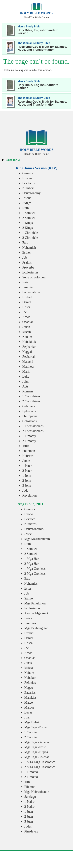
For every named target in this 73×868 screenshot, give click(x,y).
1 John (27, 476)
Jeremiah (28, 287)
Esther (26, 252)
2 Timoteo (31, 777)
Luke (26, 376)
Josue (28, 534)
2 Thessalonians (33, 431)
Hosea (26, 307)
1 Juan (29, 811)
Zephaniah (29, 347)
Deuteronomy (31, 193)
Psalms (27, 262)
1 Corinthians (31, 396)
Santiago (30, 797)
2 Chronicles (31, 238)
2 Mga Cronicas (35, 574)
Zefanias (30, 683)
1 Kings (27, 223)
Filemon (30, 787)
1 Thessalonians (33, 426)
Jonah (26, 327)
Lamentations (31, 292)
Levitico (30, 519)
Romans (28, 391)
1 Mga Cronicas (35, 569)
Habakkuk (29, 342)
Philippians (30, 416)
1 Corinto (31, 732)
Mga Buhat (32, 722)
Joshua (27, 198)
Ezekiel (27, 297)
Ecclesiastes (30, 272)
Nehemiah (29, 248)
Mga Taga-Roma (36, 727)
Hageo (29, 688)
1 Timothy (29, 436)
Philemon (29, 451)
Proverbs (28, 267)
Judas (28, 826)
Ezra (25, 243)
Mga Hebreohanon (37, 792)
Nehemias (31, 583)
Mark (26, 371)
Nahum (27, 337)
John (25, 381)
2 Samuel (28, 218)
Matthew (28, 366)
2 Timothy (29, 441)
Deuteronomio (34, 529)
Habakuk (30, 678)
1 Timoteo (31, 772)
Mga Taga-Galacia (37, 742)
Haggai (27, 352)
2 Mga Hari (32, 564)
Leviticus (28, 183)
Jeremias (30, 623)
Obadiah (28, 322)
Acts (25, 386)
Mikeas (29, 668)
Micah (26, 332)
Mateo (29, 702)
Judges (27, 203)
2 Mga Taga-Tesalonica (40, 767)
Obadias (30, 658)
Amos (26, 317)
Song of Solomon (34, 277)
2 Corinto (31, 737)
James (26, 461)
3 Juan (29, 821)
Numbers (28, 188)
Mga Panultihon (35, 603)
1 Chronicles (31, 233)
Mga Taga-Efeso (35, 747)
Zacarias (30, 693)
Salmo (29, 598)
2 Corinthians (31, 401)
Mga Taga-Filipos (36, 752)
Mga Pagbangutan (36, 628)
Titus (26, 446)
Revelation (29, 495)
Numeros (30, 524)
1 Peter (27, 466)
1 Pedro (30, 802)
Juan (27, 717)
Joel (25, 312)
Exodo (29, 514)
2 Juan (29, 816)
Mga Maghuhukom (37, 539)
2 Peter (27, 471)
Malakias (30, 697)
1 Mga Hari (32, 559)
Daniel (27, 302)
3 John (27, 485)
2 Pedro (30, 807)
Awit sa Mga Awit (36, 613)
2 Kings (27, 228)
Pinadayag (31, 831)
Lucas (28, 712)
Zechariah (29, 357)
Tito (27, 782)
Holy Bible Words (37, 13)
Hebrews (28, 456)
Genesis (27, 173)
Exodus (27, 178)
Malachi (28, 362)
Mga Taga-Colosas (37, 757)
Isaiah (26, 282)
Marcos (29, 707)
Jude (25, 490)
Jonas (28, 663)
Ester (28, 588)
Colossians (29, 421)
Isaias (28, 618)
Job (25, 257)
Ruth (25, 208)
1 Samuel (28, 213)
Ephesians (29, 411)
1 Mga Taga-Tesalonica (40, 762)
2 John (27, 481)
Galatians (29, 406)
